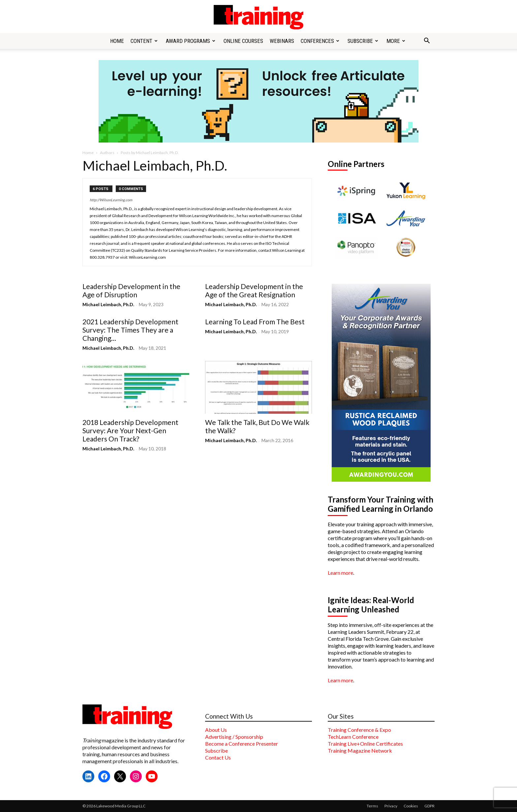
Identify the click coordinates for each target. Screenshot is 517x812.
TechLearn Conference (353, 737)
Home (117, 41)
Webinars (282, 41)
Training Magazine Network (360, 750)
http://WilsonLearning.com (111, 200)
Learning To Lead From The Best (255, 322)
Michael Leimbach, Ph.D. (108, 304)
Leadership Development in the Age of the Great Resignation (254, 290)
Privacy (391, 806)
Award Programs (191, 41)
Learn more (340, 573)
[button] (427, 41)
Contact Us (218, 757)
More (396, 41)
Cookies (411, 806)
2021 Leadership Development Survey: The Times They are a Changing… (130, 330)
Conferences (320, 41)
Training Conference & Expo (359, 730)
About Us (216, 730)
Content (144, 41)
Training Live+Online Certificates (365, 744)
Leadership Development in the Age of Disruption (131, 290)
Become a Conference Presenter (242, 744)
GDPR (429, 806)
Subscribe (363, 41)
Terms (372, 806)
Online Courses (243, 41)
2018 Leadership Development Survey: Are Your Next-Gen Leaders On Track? (130, 430)
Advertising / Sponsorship (234, 737)
